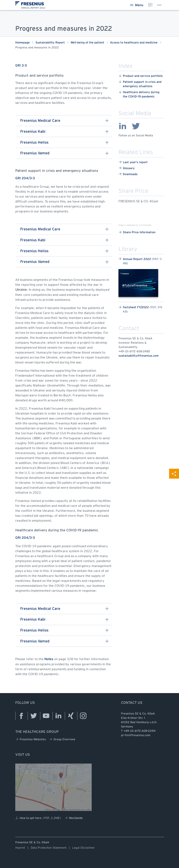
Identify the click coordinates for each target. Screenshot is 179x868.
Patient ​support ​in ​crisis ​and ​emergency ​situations (140, 84)
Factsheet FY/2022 (140, 309)
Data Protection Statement (49, 848)
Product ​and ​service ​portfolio (141, 76)
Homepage (23, 43)
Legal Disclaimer (84, 848)
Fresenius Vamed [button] (64, 153)
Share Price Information (137, 232)
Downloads (128, 174)
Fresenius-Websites (31, 739)
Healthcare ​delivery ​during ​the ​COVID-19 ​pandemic (139, 94)
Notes (49, 659)
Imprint (20, 848)
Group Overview (62, 739)
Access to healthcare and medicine (134, 43)
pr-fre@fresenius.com (136, 735)
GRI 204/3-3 (25, 178)
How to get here (38, 818)
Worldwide (74, 818)
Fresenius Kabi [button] (64, 132)
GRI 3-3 (21, 66)
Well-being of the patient (87, 43)
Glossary (127, 168)
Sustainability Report (50, 43)
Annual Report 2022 (140, 261)
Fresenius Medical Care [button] (64, 121)
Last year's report (133, 162)
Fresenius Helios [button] (64, 142)
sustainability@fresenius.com (139, 356)
